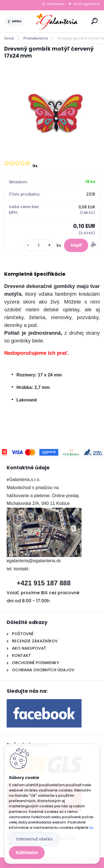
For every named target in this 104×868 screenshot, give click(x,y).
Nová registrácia (87, 4)
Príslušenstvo (36, 38)
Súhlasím (27, 853)
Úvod (9, 38)
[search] (94, 21)
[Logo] (57, 21)
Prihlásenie (56, 4)
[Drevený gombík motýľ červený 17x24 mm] (52, 109)
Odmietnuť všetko (34, 839)
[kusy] (39, 246)
